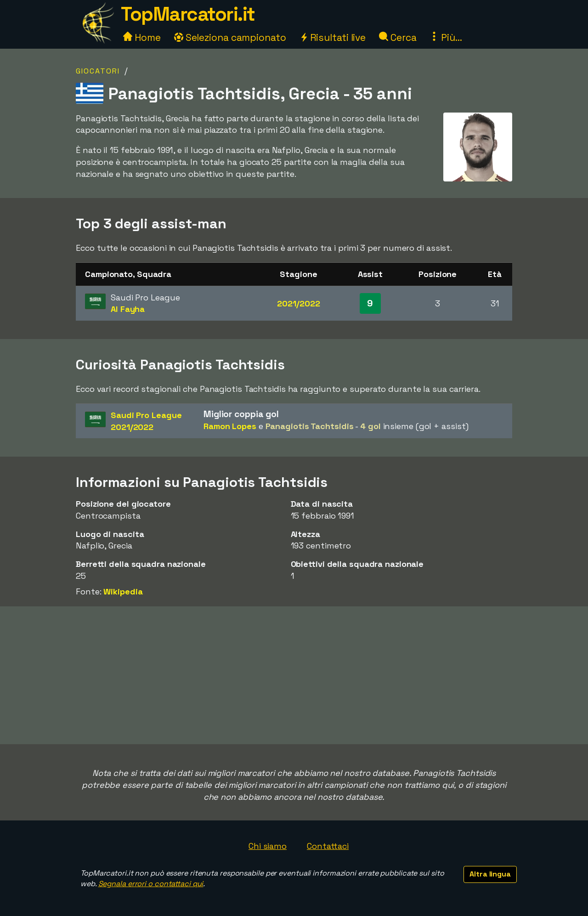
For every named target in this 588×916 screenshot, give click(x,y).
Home (142, 37)
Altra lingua (490, 874)
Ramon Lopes (230, 426)
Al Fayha (128, 309)
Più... (446, 37)
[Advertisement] (294, 675)
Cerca (398, 37)
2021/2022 (298, 303)
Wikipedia (123, 591)
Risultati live (333, 37)
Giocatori (98, 71)
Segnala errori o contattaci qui (151, 884)
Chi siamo (268, 846)
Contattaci (328, 846)
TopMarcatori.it (188, 14)
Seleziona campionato (230, 37)
